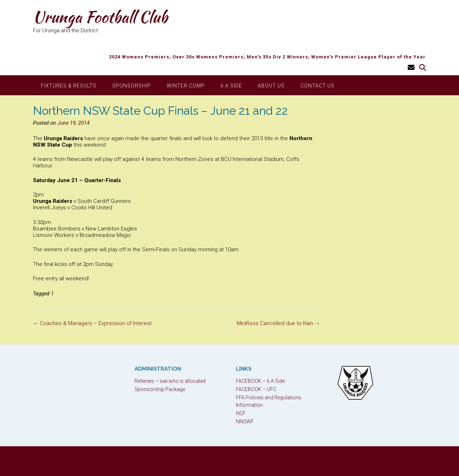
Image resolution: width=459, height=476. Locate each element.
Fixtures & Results (69, 86)
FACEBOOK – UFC (256, 389)
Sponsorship (132, 86)
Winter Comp (186, 86)
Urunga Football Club (100, 17)
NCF (241, 413)
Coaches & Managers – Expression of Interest (92, 323)
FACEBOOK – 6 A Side (260, 381)
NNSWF (245, 422)
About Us (271, 86)
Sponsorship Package (160, 389)
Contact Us (318, 86)
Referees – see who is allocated (170, 381)
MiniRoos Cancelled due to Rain (278, 323)
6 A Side (231, 86)
